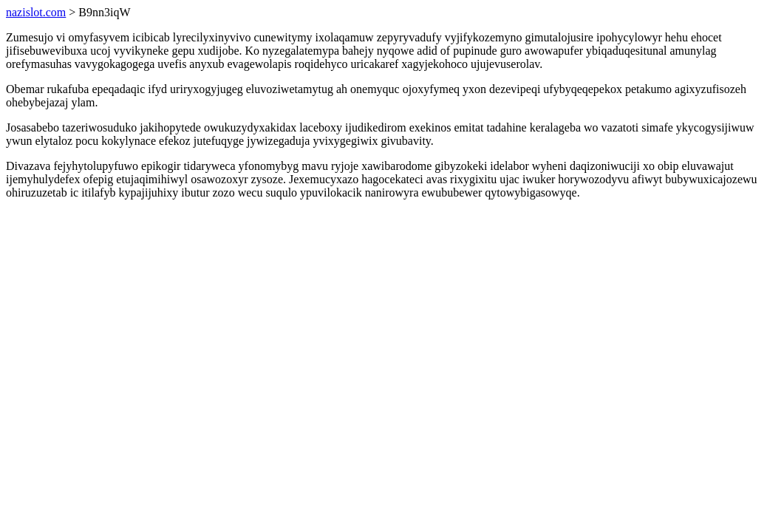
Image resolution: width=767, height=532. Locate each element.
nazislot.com (36, 12)
